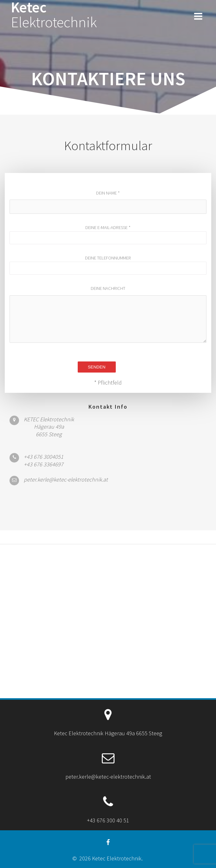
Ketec (54, 15)
